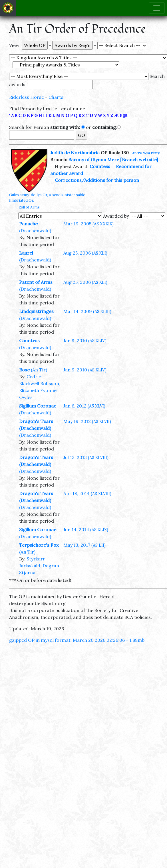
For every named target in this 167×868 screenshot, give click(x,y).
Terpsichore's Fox (39, 545)
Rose (24, 370)
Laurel (26, 253)
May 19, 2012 (87, 421)
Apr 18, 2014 (87, 493)
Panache (28, 224)
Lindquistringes (36, 311)
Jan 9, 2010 (85, 340)
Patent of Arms (36, 282)
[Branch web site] (139, 160)
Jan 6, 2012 (84, 406)
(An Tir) (39, 370)
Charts (56, 97)
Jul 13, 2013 (86, 457)
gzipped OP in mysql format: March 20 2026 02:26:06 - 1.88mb (77, 640)
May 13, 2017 (84, 545)
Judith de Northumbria (75, 153)
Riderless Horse (27, 97)
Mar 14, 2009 (87, 311)
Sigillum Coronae (38, 406)
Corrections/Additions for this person (97, 180)
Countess (100, 166)
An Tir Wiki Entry (146, 153)
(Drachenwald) (35, 231)
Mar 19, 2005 (88, 224)
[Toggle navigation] (157, 8)
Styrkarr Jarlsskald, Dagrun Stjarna (39, 566)
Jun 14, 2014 (86, 530)
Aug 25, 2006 (85, 253)
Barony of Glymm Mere (94, 160)
